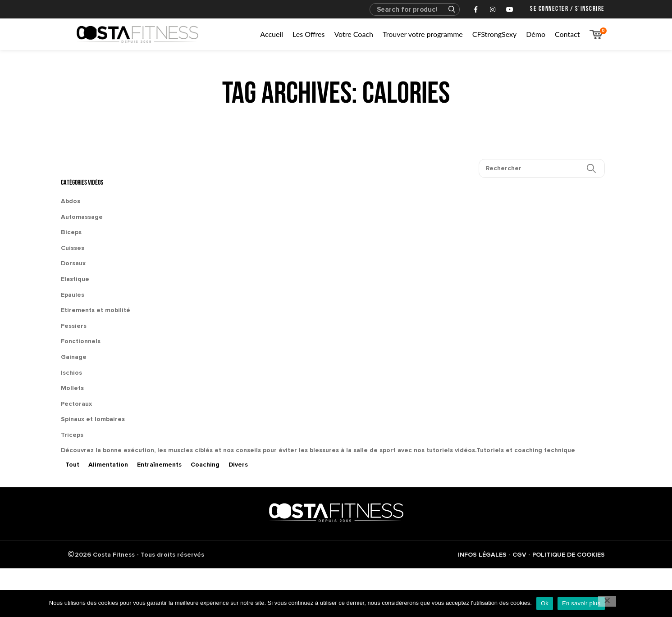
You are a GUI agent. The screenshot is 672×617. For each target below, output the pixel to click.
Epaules (73, 295)
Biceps (71, 232)
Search (448, 9)
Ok (545, 603)
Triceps (72, 435)
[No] (607, 601)
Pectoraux (76, 404)
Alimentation (108, 465)
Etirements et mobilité (96, 310)
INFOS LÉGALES (482, 555)
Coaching (205, 465)
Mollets (72, 388)
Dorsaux (73, 263)
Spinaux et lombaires (93, 419)
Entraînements (159, 465)
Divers (238, 465)
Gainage (74, 357)
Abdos (71, 201)
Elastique (75, 279)
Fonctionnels (81, 341)
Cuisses (73, 248)
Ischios (71, 373)
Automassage (82, 217)
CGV (519, 555)
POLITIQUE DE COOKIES (569, 555)
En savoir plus (581, 603)
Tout (72, 465)
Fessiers (74, 326)
